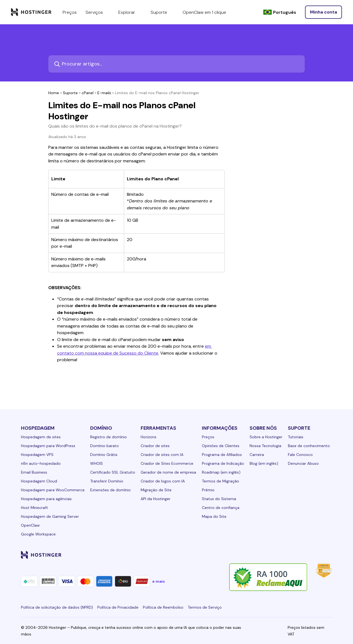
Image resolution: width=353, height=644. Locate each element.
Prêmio (208, 490)
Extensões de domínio (110, 490)
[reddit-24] (318, 555)
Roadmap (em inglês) (221, 472)
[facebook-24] (274, 555)
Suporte (70, 93)
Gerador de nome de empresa (168, 472)
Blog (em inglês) (264, 463)
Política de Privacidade (118, 607)
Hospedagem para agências (46, 499)
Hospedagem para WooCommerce (53, 490)
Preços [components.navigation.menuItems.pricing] (70, 12)
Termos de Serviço (205, 607)
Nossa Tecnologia (265, 446)
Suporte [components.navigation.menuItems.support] (162, 12)
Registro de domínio (109, 437)
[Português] (280, 12)
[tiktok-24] (329, 555)
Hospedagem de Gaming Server (50, 516)
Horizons (149, 437)
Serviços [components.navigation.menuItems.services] (97, 12)
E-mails (104, 93)
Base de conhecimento (309, 446)
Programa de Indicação (223, 463)
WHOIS (97, 463)
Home (54, 93)
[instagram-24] (285, 555)
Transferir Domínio (107, 481)
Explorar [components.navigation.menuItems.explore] (130, 12)
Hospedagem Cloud (39, 481)
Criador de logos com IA (163, 481)
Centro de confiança (221, 508)
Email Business (34, 472)
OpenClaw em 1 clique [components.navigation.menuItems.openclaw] (204, 12)
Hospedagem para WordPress (48, 446)
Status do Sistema (219, 499)
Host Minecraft (34, 508)
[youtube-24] (307, 555)
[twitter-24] (296, 555)
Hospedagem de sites (41, 437)
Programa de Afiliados (222, 455)
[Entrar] (323, 12)
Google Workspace (38, 534)
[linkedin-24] (263, 555)
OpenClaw (30, 525)
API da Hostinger (156, 499)
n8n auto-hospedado (41, 463)
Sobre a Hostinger (266, 437)
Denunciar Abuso (303, 463)
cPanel (88, 93)
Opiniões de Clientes (221, 446)
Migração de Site (156, 490)
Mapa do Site (214, 516)
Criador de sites (155, 446)
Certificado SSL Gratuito (113, 472)
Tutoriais (296, 437)
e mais (159, 581)
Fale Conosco (300, 455)
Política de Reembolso (163, 607)
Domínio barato (105, 446)
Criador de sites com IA (162, 455)
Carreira (257, 455)
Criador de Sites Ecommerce (167, 463)
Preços (208, 437)
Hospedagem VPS (37, 455)
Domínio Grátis (104, 455)
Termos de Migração (220, 481)
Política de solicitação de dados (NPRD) (57, 607)
